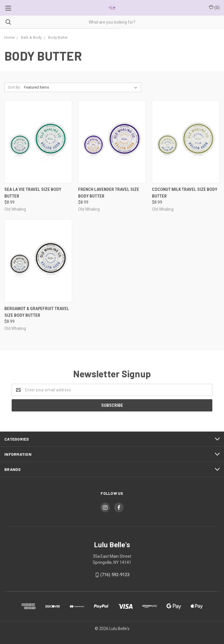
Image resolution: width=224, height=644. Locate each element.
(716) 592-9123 (115, 575)
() (214, 7)
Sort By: (14, 87)
